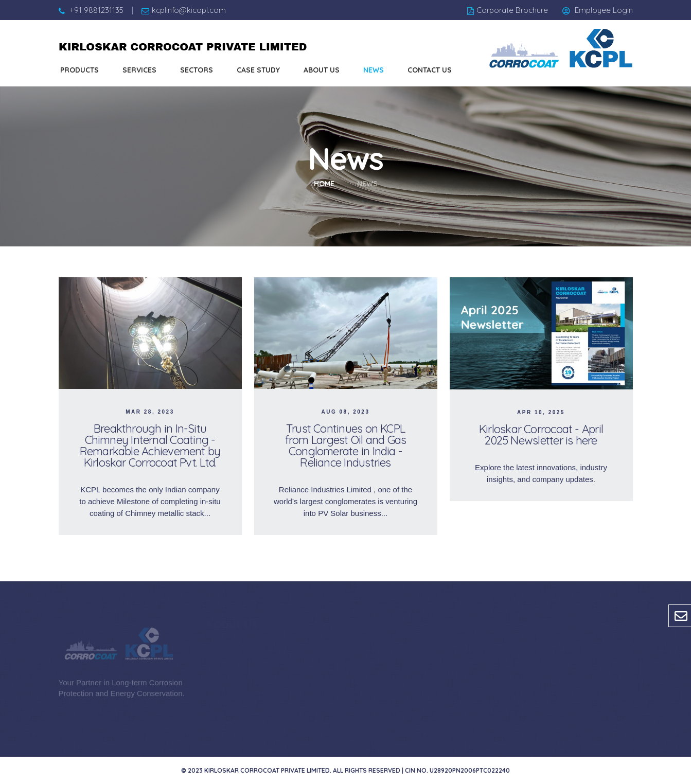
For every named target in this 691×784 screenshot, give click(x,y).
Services (139, 70)
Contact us (430, 70)
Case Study (258, 70)
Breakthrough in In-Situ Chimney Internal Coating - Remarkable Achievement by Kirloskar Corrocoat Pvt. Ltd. (150, 446)
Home (324, 184)
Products (79, 70)
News (374, 70)
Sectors (197, 70)
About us (322, 70)
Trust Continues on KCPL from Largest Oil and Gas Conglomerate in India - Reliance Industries (346, 446)
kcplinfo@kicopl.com (189, 10)
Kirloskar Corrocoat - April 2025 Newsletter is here (541, 435)
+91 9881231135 (96, 10)
